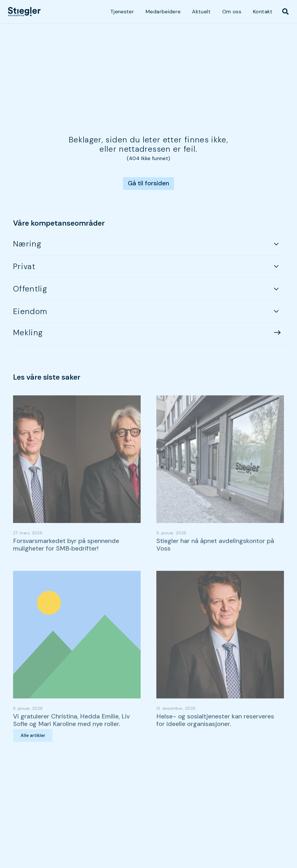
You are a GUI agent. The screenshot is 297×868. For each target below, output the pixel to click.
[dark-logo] (24, 12)
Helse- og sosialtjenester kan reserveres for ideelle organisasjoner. (215, 734)
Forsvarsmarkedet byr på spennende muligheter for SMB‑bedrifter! (66, 558)
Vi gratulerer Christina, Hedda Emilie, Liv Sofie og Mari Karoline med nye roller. (71, 734)
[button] (285, 12)
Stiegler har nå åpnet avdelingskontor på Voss (215, 558)
